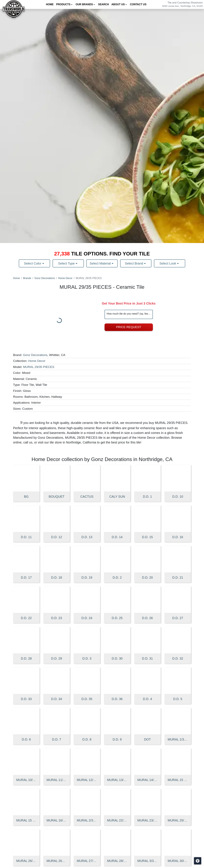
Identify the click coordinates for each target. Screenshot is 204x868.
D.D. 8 (87, 739)
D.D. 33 (26, 699)
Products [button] (64, 4)
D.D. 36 (117, 699)
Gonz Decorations (45, 278)
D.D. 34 (57, 699)
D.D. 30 (117, 658)
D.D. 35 (87, 699)
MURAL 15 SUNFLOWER (26, 820)
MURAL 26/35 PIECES (26, 861)
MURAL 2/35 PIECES (87, 820)
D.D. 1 (148, 497)
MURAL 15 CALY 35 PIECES (178, 780)
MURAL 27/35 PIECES (87, 861)
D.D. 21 (178, 577)
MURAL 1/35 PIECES (178, 739)
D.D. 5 (178, 699)
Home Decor (65, 278)
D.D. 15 (147, 537)
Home (50, 4)
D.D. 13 (87, 537)
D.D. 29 (57, 658)
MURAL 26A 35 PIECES (57, 861)
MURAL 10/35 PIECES (26, 780)
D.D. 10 (178, 497)
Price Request (129, 327)
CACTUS (87, 497)
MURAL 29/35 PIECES (39, 367)
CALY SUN (117, 497)
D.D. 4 (148, 699)
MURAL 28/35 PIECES (117, 861)
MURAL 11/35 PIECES (57, 780)
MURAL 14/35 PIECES (147, 780)
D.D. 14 (117, 537)
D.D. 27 (178, 618)
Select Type (67, 263)
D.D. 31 (147, 658)
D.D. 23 (57, 618)
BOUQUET (57, 497)
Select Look (168, 263)
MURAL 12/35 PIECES (87, 780)
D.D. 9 (117, 739)
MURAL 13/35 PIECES (117, 780)
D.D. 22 (26, 618)
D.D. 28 (26, 658)
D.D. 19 (87, 577)
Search (104, 4)
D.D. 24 (87, 618)
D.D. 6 (26, 739)
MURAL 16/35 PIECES (57, 820)
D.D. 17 (26, 577)
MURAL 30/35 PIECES (178, 861)
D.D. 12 (57, 537)
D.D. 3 (87, 658)
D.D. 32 (178, 658)
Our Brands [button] (85, 4)
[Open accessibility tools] (198, 861)
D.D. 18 (57, 577)
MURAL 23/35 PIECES (147, 820)
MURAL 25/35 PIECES (178, 820)
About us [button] (118, 4)
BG (26, 497)
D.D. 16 (178, 537)
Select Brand (134, 263)
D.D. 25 (117, 618)
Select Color (33, 263)
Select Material (101, 263)
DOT (147, 739)
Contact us (138, 4)
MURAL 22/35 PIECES (117, 820)
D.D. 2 (117, 577)
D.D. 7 (57, 739)
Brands (27, 278)
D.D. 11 (26, 537)
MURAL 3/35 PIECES (147, 861)
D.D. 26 (147, 618)
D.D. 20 (147, 577)
